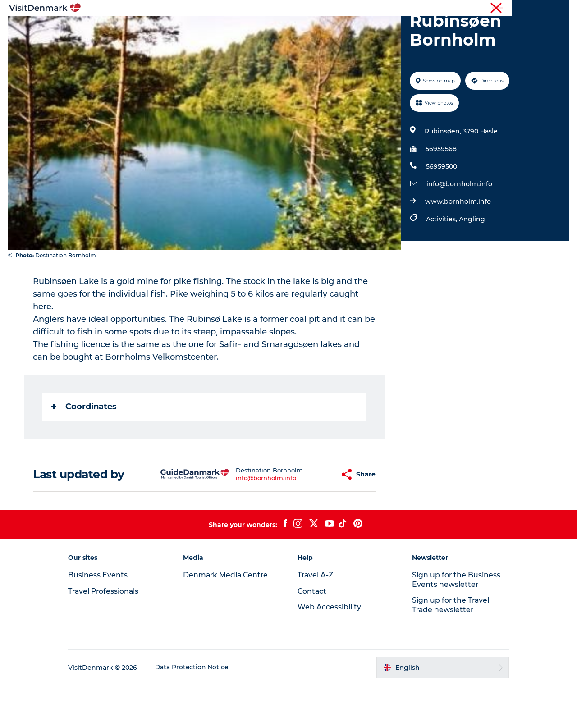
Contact (557, 9)
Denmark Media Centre (230, 618)
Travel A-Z (316, 618)
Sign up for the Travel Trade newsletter (448, 648)
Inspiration (148, 29)
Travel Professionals (436, 9)
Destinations (201, 29)
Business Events (493, 9)
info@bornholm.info (459, 227)
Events (436, 29)
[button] (311, 517)
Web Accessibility (329, 650)
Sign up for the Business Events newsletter (453, 623)
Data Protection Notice (200, 710)
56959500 (441, 209)
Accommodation (322, 29)
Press (531, 9)
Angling (472, 262)
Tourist (392, 9)
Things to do (258, 29)
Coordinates (85, 449)
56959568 (441, 192)
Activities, (442, 262)
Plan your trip (388, 29)
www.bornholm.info (458, 244)
